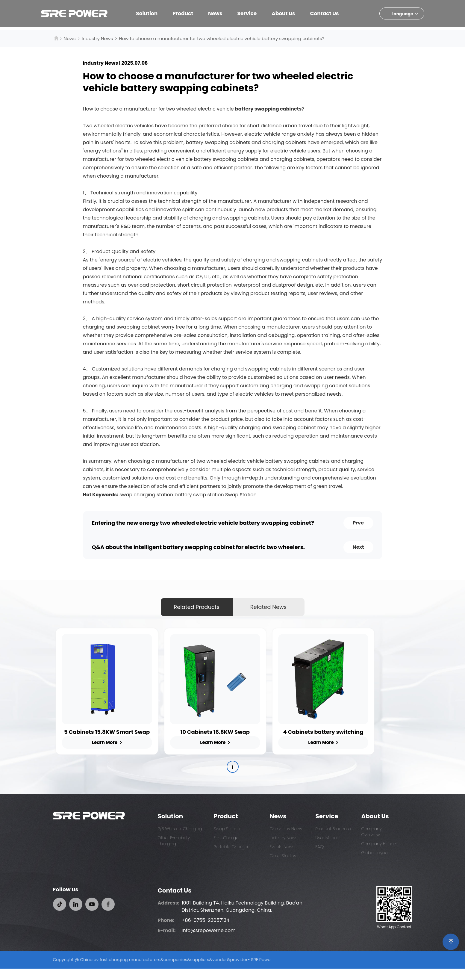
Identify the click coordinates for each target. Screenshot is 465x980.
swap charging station (146, 495)
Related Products (197, 607)
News (70, 38)
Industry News (97, 38)
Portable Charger (231, 858)
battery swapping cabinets (268, 109)
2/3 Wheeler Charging (180, 840)
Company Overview (372, 843)
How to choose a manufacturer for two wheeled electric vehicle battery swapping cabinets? (222, 38)
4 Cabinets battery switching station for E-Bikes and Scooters (352, 743)
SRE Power (261, 971)
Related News (268, 607)
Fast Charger (227, 849)
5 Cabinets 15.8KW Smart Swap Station (113, 743)
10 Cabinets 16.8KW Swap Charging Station (232, 743)
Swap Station (241, 495)
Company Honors (379, 855)
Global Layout (375, 864)
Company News (286, 840)
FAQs (321, 858)
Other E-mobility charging (174, 852)
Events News (282, 858)
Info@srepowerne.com (209, 942)
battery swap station (199, 495)
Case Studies (283, 867)
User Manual (328, 849)
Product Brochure (333, 840)
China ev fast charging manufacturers (120, 971)
